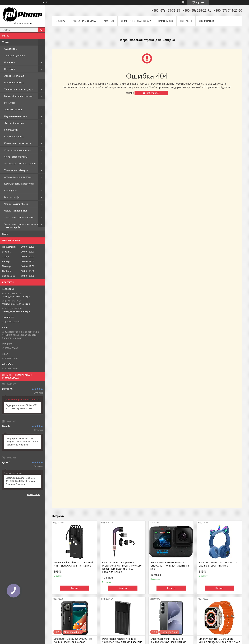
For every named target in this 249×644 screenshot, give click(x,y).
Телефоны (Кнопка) (15, 56)
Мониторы (10, 103)
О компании (206, 21)
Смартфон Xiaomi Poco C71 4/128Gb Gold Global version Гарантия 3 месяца (20, 481)
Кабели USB (153, 93)
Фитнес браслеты (14, 123)
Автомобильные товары (18, 177)
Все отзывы (33, 494)
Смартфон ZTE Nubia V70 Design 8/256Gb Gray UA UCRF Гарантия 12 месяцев (22, 442)
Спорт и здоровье (14, 136)
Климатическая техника (18, 143)
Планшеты (10, 62)
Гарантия (108, 21)
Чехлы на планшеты (16, 211)
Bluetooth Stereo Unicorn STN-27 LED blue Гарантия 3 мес (218, 564)
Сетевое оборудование (18, 150)
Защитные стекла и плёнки (19, 217)
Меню (5, 42)
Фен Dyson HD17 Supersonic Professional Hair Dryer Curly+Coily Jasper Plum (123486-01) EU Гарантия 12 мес (122, 567)
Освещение (11, 190)
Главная (61, 21)
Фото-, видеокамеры (16, 157)
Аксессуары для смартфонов (20, 163)
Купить (75, 588)
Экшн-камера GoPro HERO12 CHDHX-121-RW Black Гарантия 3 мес (170, 566)
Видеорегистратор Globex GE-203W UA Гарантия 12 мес (22, 407)
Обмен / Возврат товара (136, 21)
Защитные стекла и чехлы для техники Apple (21, 226)
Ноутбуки (10, 69)
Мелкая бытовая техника (18, 96)
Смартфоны (11, 49)
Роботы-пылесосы (14, 82)
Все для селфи (12, 197)
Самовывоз (166, 21)
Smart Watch (11, 130)
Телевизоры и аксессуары (19, 89)
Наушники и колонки (16, 116)
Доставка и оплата (84, 21)
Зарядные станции (15, 76)
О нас (5, 234)
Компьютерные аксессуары (20, 184)
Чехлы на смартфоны (16, 204)
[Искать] (41, 30)
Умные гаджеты (13, 109)
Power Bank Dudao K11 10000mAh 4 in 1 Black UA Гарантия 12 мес (74, 564)
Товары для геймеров (16, 170)
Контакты (186, 21)
